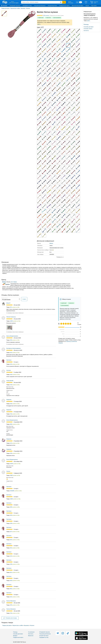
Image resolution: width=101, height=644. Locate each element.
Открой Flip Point (52, 6)
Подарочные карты (64, 6)
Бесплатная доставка (78, 6)
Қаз (77, 2)
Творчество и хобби (15, 8)
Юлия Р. (8, 303)
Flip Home (94, 6)
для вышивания (57, 18)
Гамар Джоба (10, 381)
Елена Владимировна (12, 420)
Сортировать (5, 298)
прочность (49, 18)
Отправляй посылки (15, 6)
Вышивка (23, 8)
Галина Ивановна (11, 601)
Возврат (15, 636)
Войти (70, 2)
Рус (80, 2)
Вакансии (31, 636)
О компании (31, 632)
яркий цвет (41, 18)
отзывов (46, 15)
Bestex (51, 243)
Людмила (9, 400)
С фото (24, 299)
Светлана (9, 360)
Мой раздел (71, 3)
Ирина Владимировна (12, 336)
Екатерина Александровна (13, 348)
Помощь (15, 632)
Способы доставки (89, 27)
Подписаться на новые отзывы (57, 15)
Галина (8, 471)
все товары (14, 282)
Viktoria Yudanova (11, 317)
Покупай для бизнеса (40, 6)
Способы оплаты (88, 29)
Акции (87, 6)
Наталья (9, 370)
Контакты (86, 30)
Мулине (28, 8)
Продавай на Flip (27, 6)
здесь (39, 24)
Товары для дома (5, 8)
